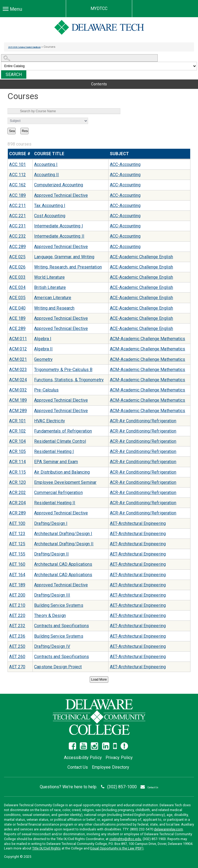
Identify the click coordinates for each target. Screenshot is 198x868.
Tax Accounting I (50, 206)
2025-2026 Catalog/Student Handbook (35, 47)
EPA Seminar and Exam (56, 462)
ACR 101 (17, 421)
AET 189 (17, 585)
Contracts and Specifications (62, 626)
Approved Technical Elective (61, 195)
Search (14, 75)
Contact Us (78, 767)
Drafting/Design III (52, 595)
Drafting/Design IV (52, 646)
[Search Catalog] (80, 58)
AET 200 (17, 595)
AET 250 (17, 646)
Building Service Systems (59, 605)
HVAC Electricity (50, 421)
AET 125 (17, 544)
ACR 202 (17, 493)
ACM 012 (18, 349)
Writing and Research (54, 308)
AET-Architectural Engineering (138, 523)
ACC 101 (17, 164)
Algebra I (43, 339)
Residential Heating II (55, 503)
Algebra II (43, 349)
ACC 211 (17, 206)
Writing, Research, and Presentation (68, 267)
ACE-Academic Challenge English (141, 257)
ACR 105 (17, 451)
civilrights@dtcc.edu (125, 839)
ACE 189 (17, 318)
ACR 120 (17, 482)
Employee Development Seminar (65, 482)
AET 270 (17, 667)
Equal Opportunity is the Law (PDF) (117, 848)
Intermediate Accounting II (59, 236)
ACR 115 (17, 472)
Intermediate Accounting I (59, 226)
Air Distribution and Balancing (62, 472)
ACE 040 (17, 308)
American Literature (53, 298)
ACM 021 (18, 359)
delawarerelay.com (168, 829)
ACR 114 (17, 462)
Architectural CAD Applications (63, 564)
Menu (14, 9)
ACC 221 (17, 216)
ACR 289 (17, 513)
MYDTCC (99, 8)
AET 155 (17, 554)
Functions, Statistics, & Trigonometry (69, 380)
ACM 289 (18, 411)
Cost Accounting (50, 216)
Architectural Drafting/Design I (63, 534)
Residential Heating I (54, 451)
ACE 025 (17, 257)
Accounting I (46, 164)
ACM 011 (18, 339)
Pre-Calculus (46, 390)
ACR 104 (17, 441)
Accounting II (46, 175)
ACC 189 (17, 195)
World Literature (49, 277)
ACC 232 (17, 236)
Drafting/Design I (51, 523)
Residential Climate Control (60, 441)
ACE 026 (17, 267)
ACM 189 (18, 400)
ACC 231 (17, 226)
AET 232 (17, 626)
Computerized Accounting (59, 185)
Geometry (43, 359)
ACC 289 (17, 247)
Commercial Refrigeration (58, 493)
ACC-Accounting (125, 164)
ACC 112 (17, 175)
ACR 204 (17, 503)
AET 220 (17, 615)
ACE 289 (17, 328)
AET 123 (17, 534)
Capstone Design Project (58, 667)
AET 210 (17, 605)
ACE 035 (17, 298)
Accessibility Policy (83, 758)
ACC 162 (17, 185)
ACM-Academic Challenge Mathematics (147, 339)
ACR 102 (17, 431)
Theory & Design (50, 615)
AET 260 (17, 657)
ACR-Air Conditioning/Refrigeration (143, 421)
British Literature (50, 287)
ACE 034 (17, 287)
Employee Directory (111, 767)
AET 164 (17, 575)
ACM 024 (18, 380)
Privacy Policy (119, 758)
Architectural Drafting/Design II (64, 544)
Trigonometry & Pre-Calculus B (63, 370)
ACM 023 (18, 370)
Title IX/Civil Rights (46, 848)
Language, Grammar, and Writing (64, 257)
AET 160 (17, 564)
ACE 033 (17, 277)
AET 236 (17, 636)
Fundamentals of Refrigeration (63, 431)
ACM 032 (18, 390)
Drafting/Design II (51, 554)
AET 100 (17, 523)
